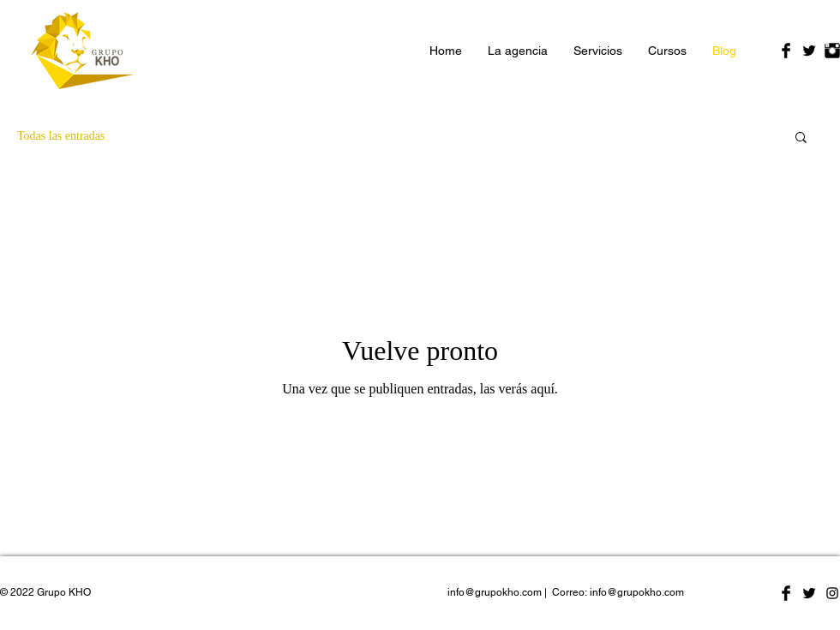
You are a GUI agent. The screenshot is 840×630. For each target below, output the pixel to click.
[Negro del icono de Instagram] (832, 593)
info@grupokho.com (495, 592)
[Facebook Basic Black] (786, 51)
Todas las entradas (61, 136)
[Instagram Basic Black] (832, 51)
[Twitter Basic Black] (809, 51)
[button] (801, 138)
